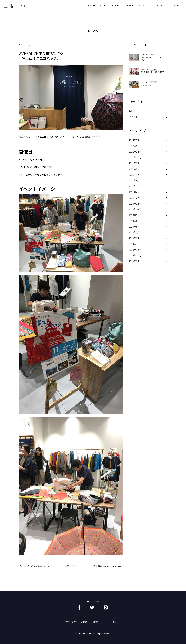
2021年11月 (135, 157)
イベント (133, 117)
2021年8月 (134, 169)
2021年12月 (135, 152)
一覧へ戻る (71, 566)
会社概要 (84, 622)
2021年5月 (134, 186)
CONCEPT (144, 6)
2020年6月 (134, 221)
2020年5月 (134, 227)
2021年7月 (134, 175)
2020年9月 (134, 215)
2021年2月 (134, 198)
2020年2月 (134, 238)
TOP (81, 6)
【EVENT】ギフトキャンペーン (35, 566)
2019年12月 (135, 250)
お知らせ (133, 111)
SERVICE (116, 6)
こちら (50, 167)
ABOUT (92, 6)
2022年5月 (134, 146)
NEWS (103, 6)
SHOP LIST (159, 6)
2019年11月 (135, 255)
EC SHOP (174, 6)
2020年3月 (134, 232)
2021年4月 (134, 192)
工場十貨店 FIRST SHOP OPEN (107, 566)
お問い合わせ (71, 622)
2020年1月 (134, 244)
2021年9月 (134, 163)
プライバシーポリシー (111, 622)
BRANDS (129, 6)
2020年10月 (135, 209)
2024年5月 (134, 140)
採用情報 (95, 622)
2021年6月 (134, 180)
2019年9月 (134, 261)
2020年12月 (135, 204)
